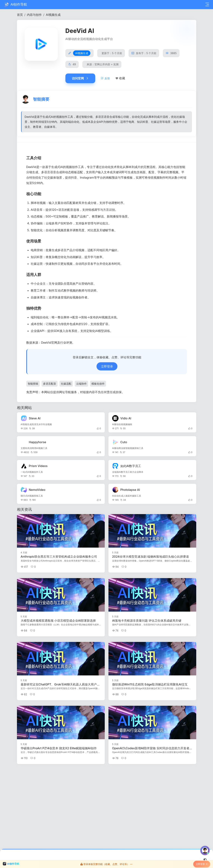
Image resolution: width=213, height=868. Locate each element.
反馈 (105, 78)
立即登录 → (202, 865)
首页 (20, 15)
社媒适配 (66, 385)
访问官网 (80, 78)
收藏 (122, 78)
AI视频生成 (53, 15)
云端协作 (81, 385)
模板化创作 (98, 385)
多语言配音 (50, 385)
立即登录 (107, 367)
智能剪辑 (33, 385)
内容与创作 (34, 15)
